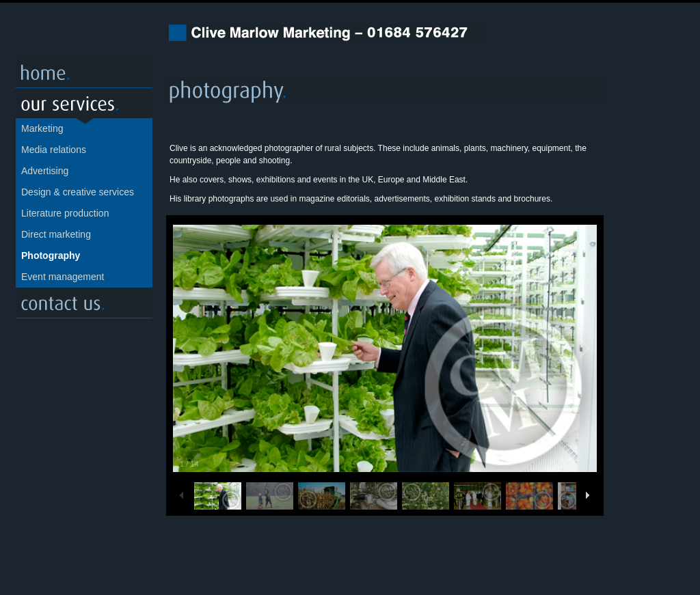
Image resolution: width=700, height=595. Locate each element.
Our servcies (84, 103)
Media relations (54, 150)
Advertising (45, 171)
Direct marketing (56, 234)
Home (84, 73)
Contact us (84, 303)
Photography (51, 255)
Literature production (65, 213)
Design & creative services (78, 192)
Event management (63, 277)
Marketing (42, 128)
